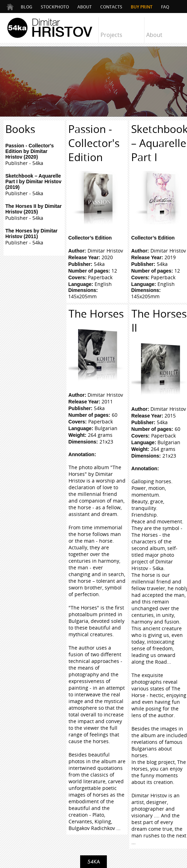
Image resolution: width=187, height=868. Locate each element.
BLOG (27, 7)
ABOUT (85, 7)
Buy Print (142, 7)
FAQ (165, 7)
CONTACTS (111, 7)
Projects (111, 35)
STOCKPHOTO (55, 7)
